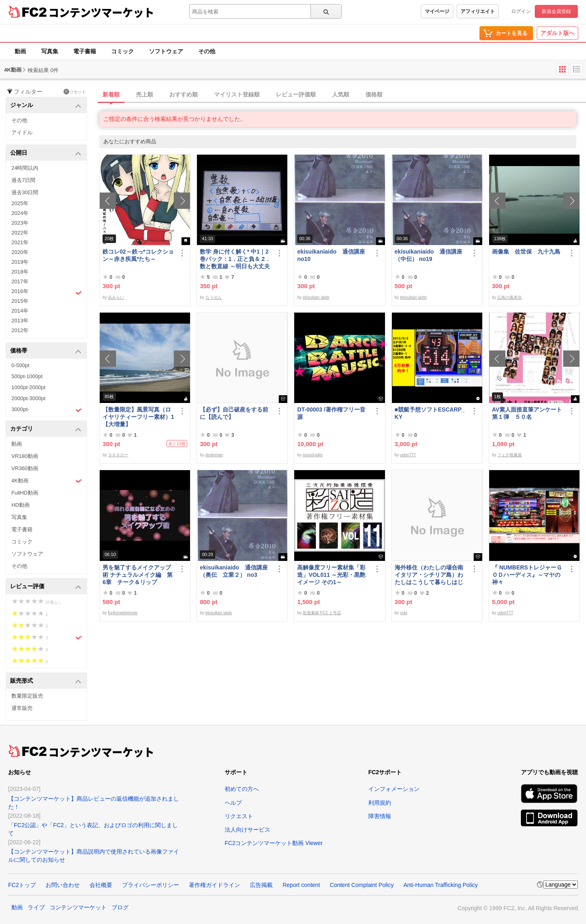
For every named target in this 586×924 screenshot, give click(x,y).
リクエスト (239, 816)
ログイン (521, 11)
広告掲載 (261, 885)
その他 (207, 51)
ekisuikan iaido (316, 297)
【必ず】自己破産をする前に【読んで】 (234, 413)
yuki (404, 613)
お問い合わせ (63, 885)
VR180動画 (25, 456)
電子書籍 (85, 51)
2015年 (20, 301)
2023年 (20, 223)
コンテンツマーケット (101, 12)
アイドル (22, 132)
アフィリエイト (478, 11)
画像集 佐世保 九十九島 (526, 252)
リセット (75, 92)
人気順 (341, 94)
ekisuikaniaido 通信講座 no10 (331, 255)
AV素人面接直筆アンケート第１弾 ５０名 (527, 413)
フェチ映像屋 (509, 455)
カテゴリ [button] (46, 429)
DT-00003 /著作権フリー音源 (331, 413)
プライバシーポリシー (151, 885)
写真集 (50, 51)
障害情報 (380, 816)
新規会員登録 (556, 11)
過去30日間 (25, 192)
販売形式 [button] (46, 681)
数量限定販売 (27, 696)
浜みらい (116, 297)
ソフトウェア (166, 51)
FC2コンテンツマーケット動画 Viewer (274, 843)
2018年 (20, 272)
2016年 (47, 292)
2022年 (20, 233)
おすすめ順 (184, 94)
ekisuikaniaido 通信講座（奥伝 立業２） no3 (234, 571)
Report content (301, 885)
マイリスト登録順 (237, 94)
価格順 (374, 94)
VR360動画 (25, 468)
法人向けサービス (247, 830)
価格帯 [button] (46, 351)
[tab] (343, 95)
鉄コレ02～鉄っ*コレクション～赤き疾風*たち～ (138, 255)
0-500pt (20, 365)
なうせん (214, 297)
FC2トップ (22, 885)
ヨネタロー (118, 455)
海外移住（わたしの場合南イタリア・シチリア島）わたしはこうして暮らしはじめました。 (429, 575)
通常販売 (22, 708)
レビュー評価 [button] (46, 587)
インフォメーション (394, 789)
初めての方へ (242, 789)
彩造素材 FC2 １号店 (322, 613)
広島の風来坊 (509, 297)
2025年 (20, 203)
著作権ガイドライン (214, 885)
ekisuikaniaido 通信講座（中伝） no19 (429, 255)
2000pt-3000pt (28, 398)
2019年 (20, 262)
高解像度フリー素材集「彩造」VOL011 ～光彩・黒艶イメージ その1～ (331, 575)
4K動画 (47, 481)
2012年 (20, 330)
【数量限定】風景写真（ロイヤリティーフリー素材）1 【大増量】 (139, 417)
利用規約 (380, 803)
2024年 (20, 213)
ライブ (36, 907)
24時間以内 (25, 168)
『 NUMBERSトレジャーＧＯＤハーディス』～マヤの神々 (527, 575)
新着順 (111, 94)
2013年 (20, 321)
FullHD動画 (25, 493)
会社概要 (101, 885)
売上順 (144, 94)
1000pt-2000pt (28, 387)
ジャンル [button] (46, 106)
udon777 (408, 455)
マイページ (437, 11)
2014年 (20, 311)
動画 (20, 51)
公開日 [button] (46, 153)
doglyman (214, 455)
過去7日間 (23, 180)
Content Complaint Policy (362, 885)
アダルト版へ (558, 33)
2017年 (20, 281)
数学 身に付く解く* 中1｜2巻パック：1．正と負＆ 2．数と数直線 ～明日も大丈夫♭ (235, 259)
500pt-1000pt (27, 376)
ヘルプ (233, 803)
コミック (122, 51)
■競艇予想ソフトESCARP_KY (430, 413)
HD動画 (21, 505)
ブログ (120, 907)
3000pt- (47, 410)
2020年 (20, 252)
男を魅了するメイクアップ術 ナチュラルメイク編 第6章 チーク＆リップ (138, 575)
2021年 (20, 242)
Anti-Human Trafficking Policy (441, 885)
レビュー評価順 (296, 94)
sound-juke (313, 455)
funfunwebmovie (123, 613)
